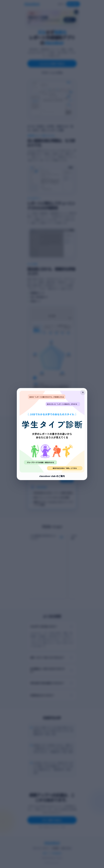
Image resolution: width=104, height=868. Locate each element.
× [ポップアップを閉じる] (83, 392)
